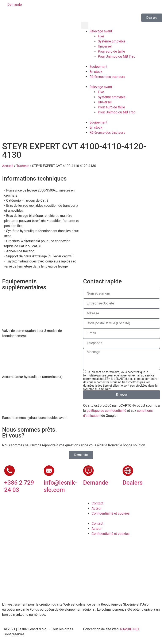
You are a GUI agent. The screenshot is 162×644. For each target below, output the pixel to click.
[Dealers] (128, 471)
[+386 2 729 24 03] (9, 471)
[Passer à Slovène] (89, 7)
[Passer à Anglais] (97, 7)
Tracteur (22, 166)
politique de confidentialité (107, 411)
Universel (105, 46)
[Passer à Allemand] (105, 7)
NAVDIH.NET (130, 629)
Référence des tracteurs (107, 77)
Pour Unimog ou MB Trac (117, 56)
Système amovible (112, 41)
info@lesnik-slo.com (60, 486)
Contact (97, 503)
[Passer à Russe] (121, 7)
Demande (96, 483)
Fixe (101, 36)
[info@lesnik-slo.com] (49, 471)
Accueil (8, 166)
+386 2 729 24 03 (19, 486)
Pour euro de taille (111, 51)
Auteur (97, 508)
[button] (84, 25)
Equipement (98, 67)
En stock (96, 72)
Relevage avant (101, 31)
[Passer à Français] (113, 7)
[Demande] (88, 471)
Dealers (133, 483)
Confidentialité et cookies (111, 513)
